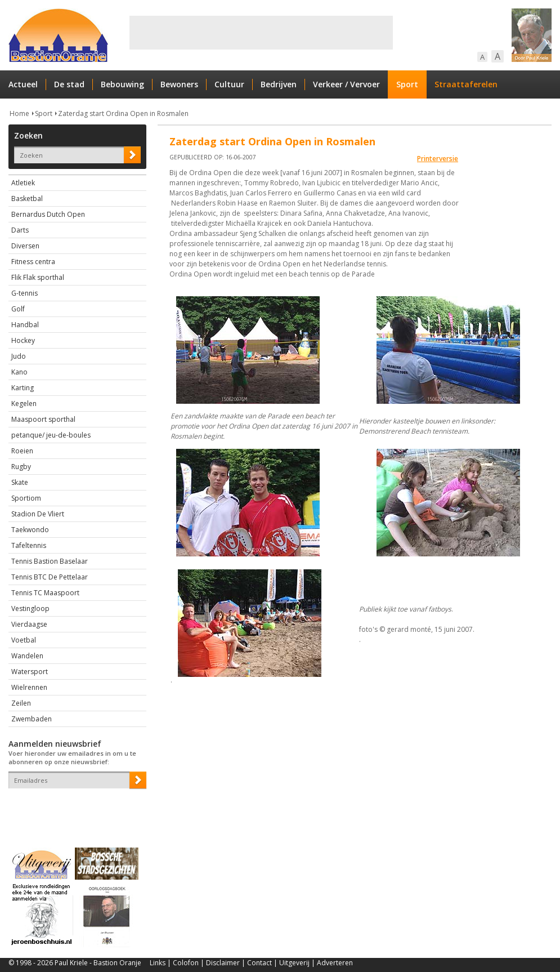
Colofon (186, 963)
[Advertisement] (261, 33)
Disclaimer (223, 963)
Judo (19, 356)
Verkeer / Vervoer (346, 84)
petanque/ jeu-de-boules (51, 435)
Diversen (25, 246)
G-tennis (24, 293)
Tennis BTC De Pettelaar (50, 577)
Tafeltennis (29, 545)
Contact (259, 963)
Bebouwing (122, 84)
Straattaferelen (466, 84)
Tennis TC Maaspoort (45, 593)
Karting (23, 388)
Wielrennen (29, 687)
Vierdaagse (29, 624)
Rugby (21, 467)
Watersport (30, 672)
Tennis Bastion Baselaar (50, 561)
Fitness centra (33, 262)
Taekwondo (30, 530)
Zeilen (21, 703)
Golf (18, 309)
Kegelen (24, 403)
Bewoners (179, 84)
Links (158, 963)
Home (19, 113)
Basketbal (27, 199)
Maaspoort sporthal (43, 419)
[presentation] (74, 808)
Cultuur (229, 84)
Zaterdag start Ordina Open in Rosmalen (123, 113)
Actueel (23, 84)
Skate (20, 482)
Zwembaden (32, 719)
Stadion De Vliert (38, 514)
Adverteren (335, 963)
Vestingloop (30, 608)
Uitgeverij (294, 963)
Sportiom (26, 498)
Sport (407, 84)
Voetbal (24, 640)
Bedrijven (279, 84)
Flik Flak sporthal (38, 277)
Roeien (22, 451)
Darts (20, 230)
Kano (19, 372)
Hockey (23, 340)
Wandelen (27, 656)
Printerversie (438, 159)
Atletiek (23, 183)
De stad (69, 84)
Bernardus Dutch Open (48, 214)
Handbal (25, 325)
